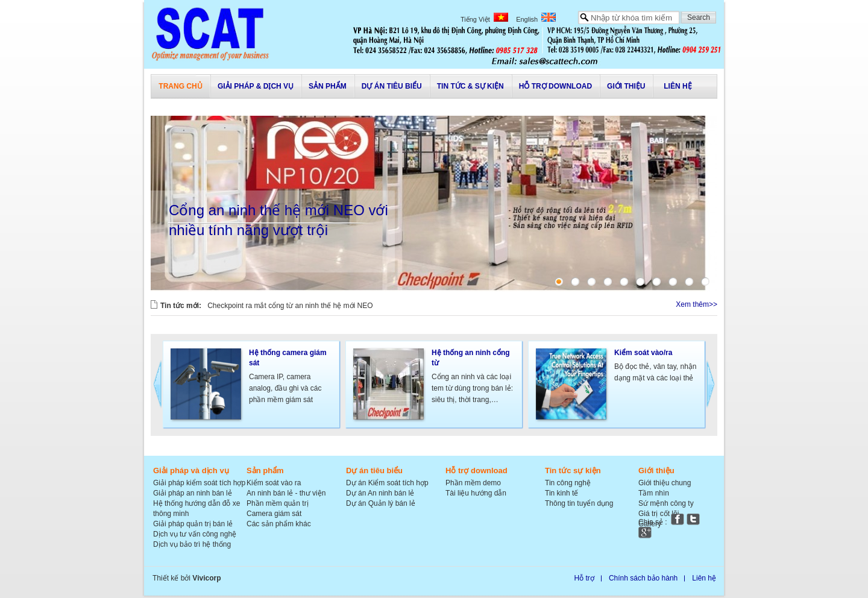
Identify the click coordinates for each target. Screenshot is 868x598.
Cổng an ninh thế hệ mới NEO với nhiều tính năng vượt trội (278, 220)
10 (705, 282)
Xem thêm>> (697, 304)
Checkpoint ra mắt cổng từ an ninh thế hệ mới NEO (290, 306)
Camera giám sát (274, 514)
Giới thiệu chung (665, 483)
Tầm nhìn (654, 493)
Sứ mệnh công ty (666, 503)
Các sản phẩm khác (279, 524)
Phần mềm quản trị (278, 503)
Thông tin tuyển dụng (579, 503)
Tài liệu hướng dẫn (476, 493)
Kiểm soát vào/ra (643, 353)
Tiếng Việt (484, 19)
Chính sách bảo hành (643, 578)
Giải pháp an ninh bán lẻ (193, 493)
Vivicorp (206, 578)
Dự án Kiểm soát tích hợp (387, 483)
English (536, 19)
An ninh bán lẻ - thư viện (286, 493)
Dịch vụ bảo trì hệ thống (192, 544)
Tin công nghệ (568, 483)
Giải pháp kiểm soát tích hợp (199, 483)
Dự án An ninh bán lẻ (380, 493)
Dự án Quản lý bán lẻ (381, 503)
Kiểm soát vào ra (274, 483)
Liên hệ (704, 578)
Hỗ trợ (584, 578)
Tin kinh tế (561, 493)
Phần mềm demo (473, 483)
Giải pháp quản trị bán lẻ (193, 524)
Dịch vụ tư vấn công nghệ (195, 534)
